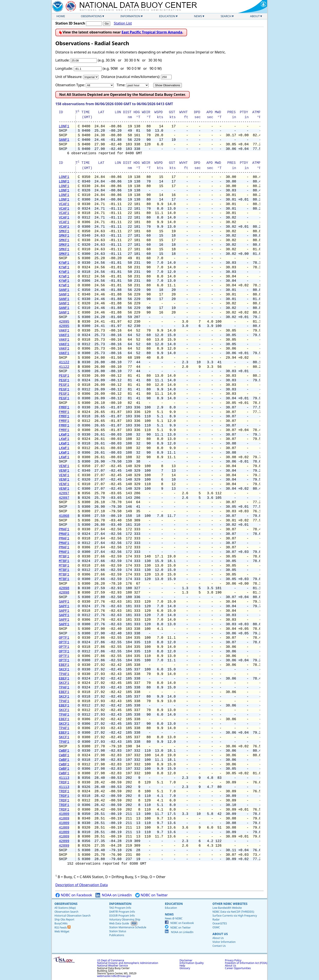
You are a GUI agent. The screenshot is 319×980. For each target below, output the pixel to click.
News (198, 16)
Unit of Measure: (69, 77)
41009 (64, 814)
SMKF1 (64, 231)
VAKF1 (64, 331)
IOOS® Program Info (122, 916)
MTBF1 (64, 557)
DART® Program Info (122, 912)
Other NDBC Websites (230, 904)
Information (130, 16)
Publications (117, 935)
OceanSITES (220, 923)
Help (182, 966)
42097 (64, 493)
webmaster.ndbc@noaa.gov (114, 976)
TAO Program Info (120, 908)
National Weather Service (112, 966)
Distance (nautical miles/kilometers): (131, 77)
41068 (64, 516)
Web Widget (62, 931)
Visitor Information (224, 942)
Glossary (185, 968)
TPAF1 (64, 674)
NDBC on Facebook (74, 895)
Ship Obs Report (64, 919)
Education (167, 16)
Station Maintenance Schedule (128, 927)
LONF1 (64, 126)
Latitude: (62, 60)
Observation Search (66, 912)
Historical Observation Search (72, 916)
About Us (220, 934)
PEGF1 (64, 376)
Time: (121, 85)
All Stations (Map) (65, 908)
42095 (64, 322)
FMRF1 (64, 408)
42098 (64, 588)
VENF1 (64, 466)
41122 (64, 362)
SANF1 (64, 140)
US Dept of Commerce (111, 960)
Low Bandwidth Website (227, 908)
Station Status (118, 931)
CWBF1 (64, 751)
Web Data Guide (119, 923)
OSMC (216, 927)
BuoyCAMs (61, 923)
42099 (64, 841)
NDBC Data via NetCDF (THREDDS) (233, 912)
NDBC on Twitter (151, 895)
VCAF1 (64, 204)
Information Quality (192, 963)
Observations (91, 16)
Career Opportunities (238, 968)
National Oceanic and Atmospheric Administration (128, 963)
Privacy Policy (233, 960)
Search (226, 16)
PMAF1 (64, 529)
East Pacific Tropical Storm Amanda (152, 32)
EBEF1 (64, 665)
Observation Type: (70, 85)
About (255, 16)
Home (61, 16)
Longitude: (64, 68)
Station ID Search (70, 23)
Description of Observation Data (81, 885)
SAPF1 (64, 602)
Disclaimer (186, 960)
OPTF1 (64, 638)
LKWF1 (64, 435)
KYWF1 (64, 263)
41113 (64, 778)
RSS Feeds (62, 928)
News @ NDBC (174, 918)
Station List (123, 23)
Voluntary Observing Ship (125, 919)
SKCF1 (64, 670)
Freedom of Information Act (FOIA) (246, 963)
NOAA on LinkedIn (114, 895)
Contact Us (219, 946)
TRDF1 (64, 783)
